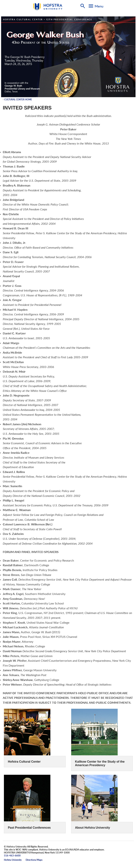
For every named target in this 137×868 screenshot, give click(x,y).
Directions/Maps (34, 860)
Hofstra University (13, 860)
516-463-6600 (12, 856)
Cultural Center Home (18, 100)
